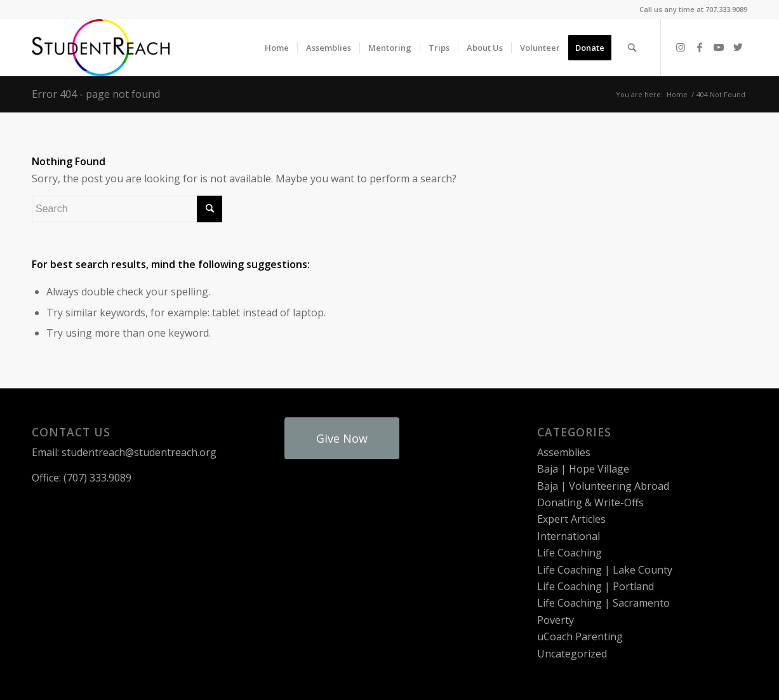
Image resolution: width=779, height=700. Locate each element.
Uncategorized (572, 654)
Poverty (556, 620)
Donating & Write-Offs (590, 502)
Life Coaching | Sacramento (603, 603)
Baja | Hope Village (583, 469)
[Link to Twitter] (738, 47)
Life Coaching (569, 553)
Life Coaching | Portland (596, 586)
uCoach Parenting (580, 636)
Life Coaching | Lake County (605, 570)
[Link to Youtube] (719, 47)
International (569, 536)
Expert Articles (571, 519)
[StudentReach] (101, 48)
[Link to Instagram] (681, 47)
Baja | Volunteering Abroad (603, 486)
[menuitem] (277, 48)
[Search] (632, 48)
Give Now (342, 438)
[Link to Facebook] (700, 47)
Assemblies (564, 452)
